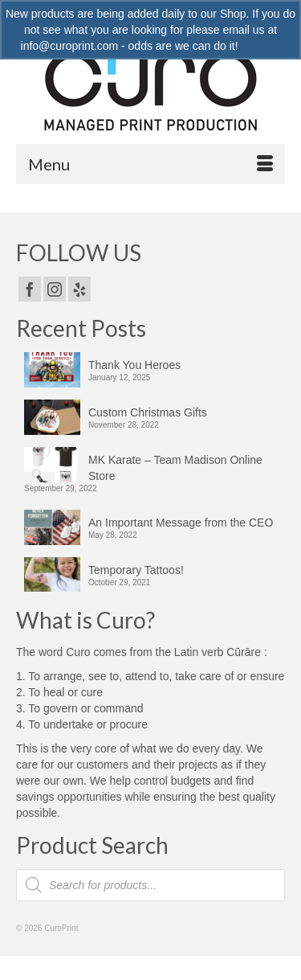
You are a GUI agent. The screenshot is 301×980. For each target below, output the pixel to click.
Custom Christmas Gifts (148, 412)
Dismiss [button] (260, 46)
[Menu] (150, 164)
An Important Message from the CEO (181, 523)
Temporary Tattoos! (136, 570)
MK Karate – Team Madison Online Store (175, 468)
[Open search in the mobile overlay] (150, 885)
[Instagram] (55, 289)
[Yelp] (79, 289)
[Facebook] (30, 289)
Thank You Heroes (134, 365)
